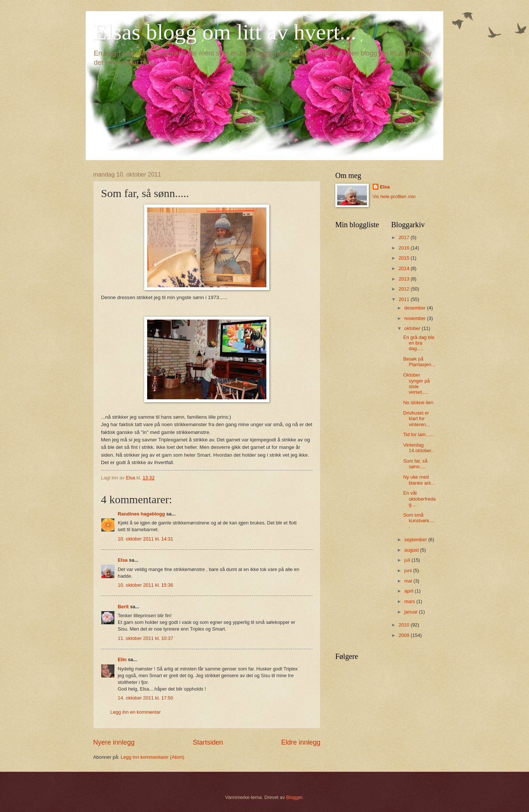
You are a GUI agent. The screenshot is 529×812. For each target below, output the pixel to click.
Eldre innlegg (301, 742)
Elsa (123, 560)
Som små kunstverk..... (419, 521)
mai (409, 581)
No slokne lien (418, 402)
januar (411, 612)
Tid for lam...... (418, 434)
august (412, 550)
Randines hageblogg (141, 514)
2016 (405, 248)
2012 (405, 289)
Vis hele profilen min (394, 196)
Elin (122, 659)
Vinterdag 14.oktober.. (418, 448)
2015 (405, 258)
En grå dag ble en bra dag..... (419, 343)
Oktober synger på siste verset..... (416, 383)
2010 (405, 625)
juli (408, 560)
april (409, 591)
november (416, 318)
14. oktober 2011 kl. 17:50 (145, 698)
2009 (405, 635)
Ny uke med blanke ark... (419, 480)
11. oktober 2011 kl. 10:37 (145, 638)
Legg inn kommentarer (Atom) (153, 757)
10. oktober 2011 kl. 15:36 (145, 585)
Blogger (294, 797)
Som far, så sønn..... (415, 464)
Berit (123, 607)
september (416, 540)
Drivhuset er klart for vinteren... (416, 419)
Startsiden (208, 742)
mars (410, 601)
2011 (405, 299)
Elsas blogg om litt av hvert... (225, 32)
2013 (405, 279)
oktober (413, 328)
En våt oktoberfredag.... (419, 499)
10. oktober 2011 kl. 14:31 (145, 539)
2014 (405, 268)
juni (409, 570)
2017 (405, 237)
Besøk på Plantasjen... (419, 362)
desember (416, 308)
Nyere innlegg (114, 742)
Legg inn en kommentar (135, 712)
